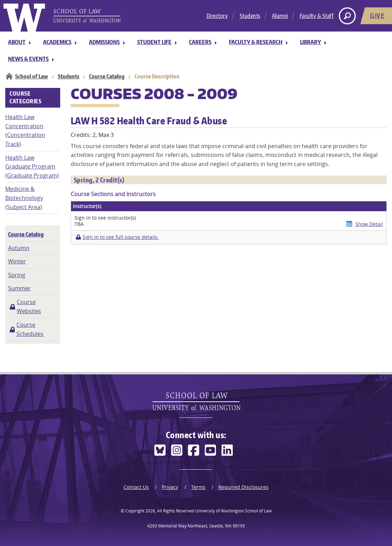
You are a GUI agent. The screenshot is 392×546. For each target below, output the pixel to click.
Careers (200, 42)
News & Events (28, 59)
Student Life (154, 42)
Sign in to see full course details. (121, 237)
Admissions (104, 42)
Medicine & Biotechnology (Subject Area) (24, 198)
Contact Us (136, 487)
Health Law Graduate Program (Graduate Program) (32, 167)
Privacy (170, 487)
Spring (17, 275)
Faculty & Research (256, 42)
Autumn (19, 248)
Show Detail (369, 224)
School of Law (31, 76)
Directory (217, 16)
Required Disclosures (243, 487)
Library (310, 42)
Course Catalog (107, 76)
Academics (57, 42)
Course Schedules (30, 329)
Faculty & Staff (317, 16)
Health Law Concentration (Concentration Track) (25, 130)
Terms (198, 487)
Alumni (280, 16)
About (17, 42)
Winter (17, 261)
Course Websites (29, 306)
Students (250, 16)
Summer (19, 288)
